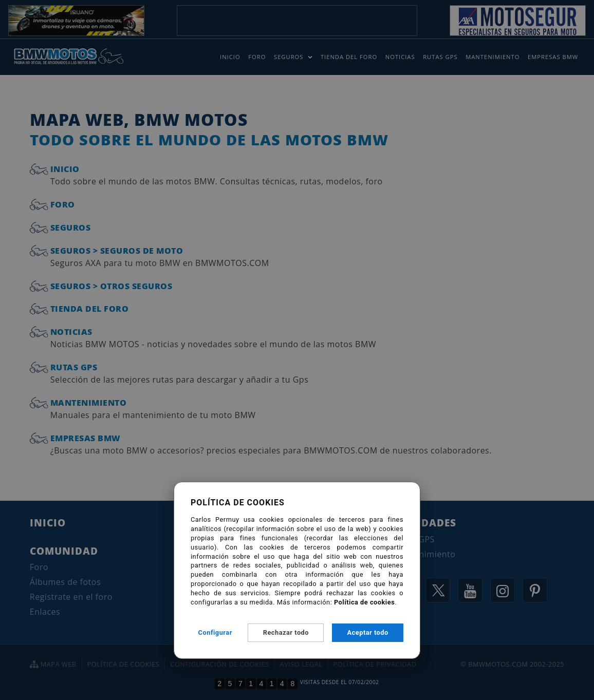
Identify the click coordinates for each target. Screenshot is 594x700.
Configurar (215, 632)
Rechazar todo (286, 632)
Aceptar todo (368, 632)
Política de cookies (364, 602)
